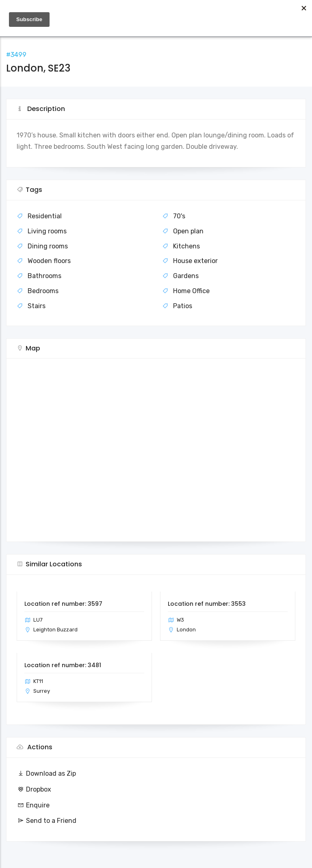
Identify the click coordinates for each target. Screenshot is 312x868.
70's (179, 216)
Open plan (188, 231)
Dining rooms (48, 246)
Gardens (186, 276)
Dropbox (34, 789)
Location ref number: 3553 (207, 604)
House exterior (195, 261)
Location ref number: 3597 (63, 604)
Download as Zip (46, 773)
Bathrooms (44, 276)
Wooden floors (49, 261)
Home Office (191, 291)
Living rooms (47, 231)
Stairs (37, 306)
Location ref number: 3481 (63, 665)
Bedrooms (43, 291)
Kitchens (186, 246)
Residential (45, 216)
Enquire (33, 805)
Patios (183, 306)
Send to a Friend (47, 821)
